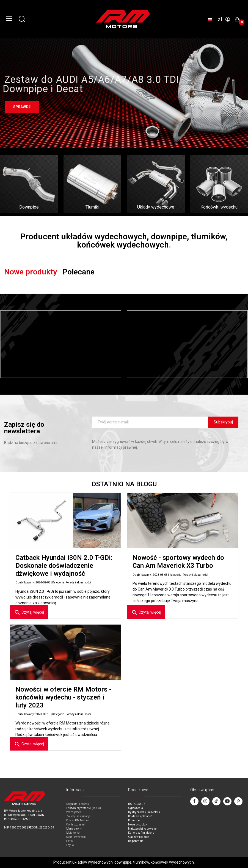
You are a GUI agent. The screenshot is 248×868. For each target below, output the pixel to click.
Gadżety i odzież (138, 837)
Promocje (134, 820)
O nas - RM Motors (78, 820)
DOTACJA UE (137, 804)
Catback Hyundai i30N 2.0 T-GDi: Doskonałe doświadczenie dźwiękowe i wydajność (64, 566)
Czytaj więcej (29, 613)
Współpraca (74, 812)
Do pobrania (136, 841)
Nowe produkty (31, 272)
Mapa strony (74, 829)
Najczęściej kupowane (142, 829)
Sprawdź (22, 107)
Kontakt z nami (75, 825)
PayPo (70, 845)
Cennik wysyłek (76, 837)
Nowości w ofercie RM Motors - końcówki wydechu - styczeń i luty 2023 (63, 697)
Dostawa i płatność (140, 816)
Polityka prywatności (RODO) (84, 808)
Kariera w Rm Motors (141, 833)
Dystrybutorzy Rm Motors (144, 812)
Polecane (78, 272)
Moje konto (73, 833)
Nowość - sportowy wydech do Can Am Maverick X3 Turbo (178, 562)
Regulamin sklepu (78, 804)
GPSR (70, 841)
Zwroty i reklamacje (78, 816)
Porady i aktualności (78, 582)
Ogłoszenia (136, 808)
